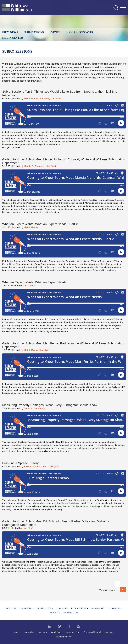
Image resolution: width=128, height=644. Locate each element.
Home (17, 632)
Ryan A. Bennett (33, 467)
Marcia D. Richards (34, 166)
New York (62, 608)
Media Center (13, 38)
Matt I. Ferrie (31, 99)
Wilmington (70, 613)
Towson (55, 613)
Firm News (10, 32)
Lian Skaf (56, 99)
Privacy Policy (72, 632)
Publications (34, 32)
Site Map (43, 632)
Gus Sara (44, 99)
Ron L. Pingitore (51, 467)
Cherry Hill (26, 608)
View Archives (107, 590)
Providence (98, 608)
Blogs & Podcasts (79, 32)
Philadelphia (80, 608)
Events (55, 32)
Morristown (45, 608)
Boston (11, 608)
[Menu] (123, 8)
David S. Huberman (34, 408)
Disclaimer (56, 632)
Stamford (115, 608)
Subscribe (29, 632)
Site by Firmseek (64, 637)
